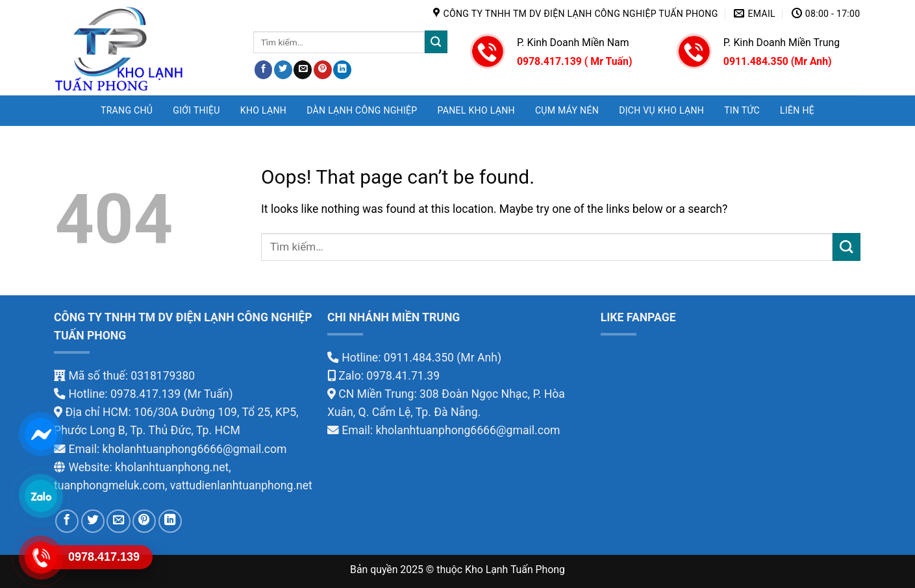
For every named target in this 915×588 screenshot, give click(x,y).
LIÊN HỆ (797, 110)
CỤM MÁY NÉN (567, 110)
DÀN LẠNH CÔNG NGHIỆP (362, 110)
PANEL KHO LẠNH (476, 110)
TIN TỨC (742, 110)
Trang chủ (127, 110)
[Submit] (436, 42)
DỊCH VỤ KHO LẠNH (661, 110)
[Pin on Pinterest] (323, 70)
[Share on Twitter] (283, 70)
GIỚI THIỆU (196, 110)
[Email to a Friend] (303, 70)
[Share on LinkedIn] (342, 70)
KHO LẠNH (263, 110)
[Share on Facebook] (264, 70)
